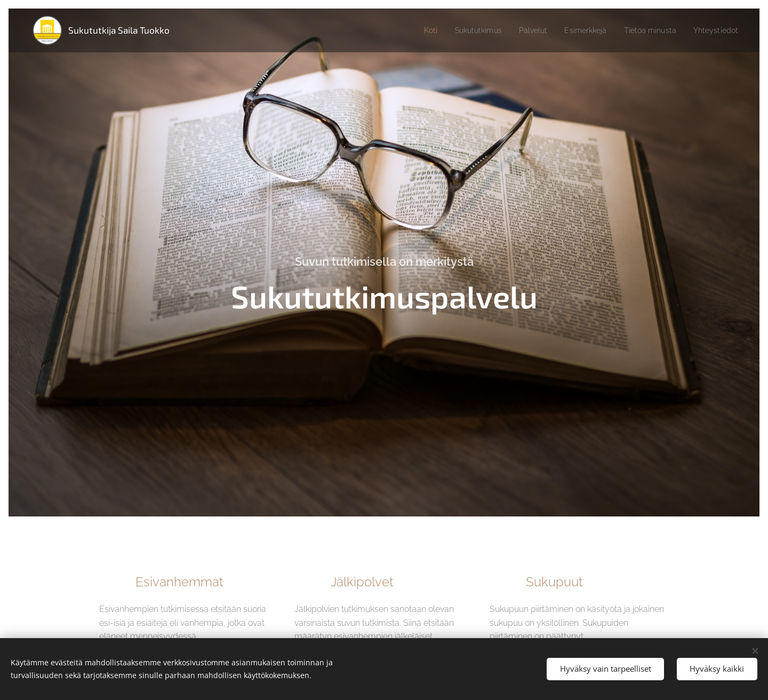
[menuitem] (410, 30)
